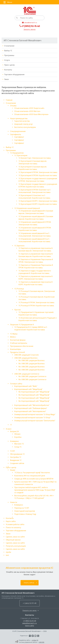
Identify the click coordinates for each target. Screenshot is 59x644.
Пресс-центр (9, 65)
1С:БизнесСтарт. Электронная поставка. (35, 158)
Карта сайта (11, 521)
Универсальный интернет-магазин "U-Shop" (32, 418)
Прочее (17, 310)
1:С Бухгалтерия (21, 155)
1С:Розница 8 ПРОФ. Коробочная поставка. (36, 306)
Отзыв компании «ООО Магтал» (27, 111)
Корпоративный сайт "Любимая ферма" (31, 408)
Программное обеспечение (22, 346)
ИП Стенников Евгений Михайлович (18, 593)
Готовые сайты (16, 384)
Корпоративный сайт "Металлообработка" (32, 405)
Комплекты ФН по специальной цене (30, 476)
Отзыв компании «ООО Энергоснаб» (29, 108)
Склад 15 (18, 447)
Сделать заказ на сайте (15, 537)
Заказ (7, 79)
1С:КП (12, 451)
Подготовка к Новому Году (25, 514)
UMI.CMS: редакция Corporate (26, 355)
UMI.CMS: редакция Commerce (27, 374)
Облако (17, 434)
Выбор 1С (8, 51)
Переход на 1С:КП (22, 508)
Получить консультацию (16, 546)
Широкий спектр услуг (24, 124)
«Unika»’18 (35, 640)
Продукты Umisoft (17, 352)
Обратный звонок (13, 540)
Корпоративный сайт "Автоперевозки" (30, 411)
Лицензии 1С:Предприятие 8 (22, 325)
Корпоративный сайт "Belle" (26, 386)
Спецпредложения (18, 131)
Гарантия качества (22, 121)
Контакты (8, 70)
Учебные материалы (19, 343)
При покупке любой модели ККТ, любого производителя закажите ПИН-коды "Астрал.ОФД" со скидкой (35, 490)
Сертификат (19, 137)
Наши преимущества (19, 118)
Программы (9, 55)
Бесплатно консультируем (25, 127)
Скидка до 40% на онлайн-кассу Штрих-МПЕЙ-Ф (34, 479)
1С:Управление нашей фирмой (27, 208)
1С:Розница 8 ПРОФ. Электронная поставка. (37, 302)
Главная (9, 100)
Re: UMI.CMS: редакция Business (32, 360)
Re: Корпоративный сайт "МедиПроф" (34, 392)
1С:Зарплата (19, 246)
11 (11, 425)
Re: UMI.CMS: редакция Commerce (32, 376)
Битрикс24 (14, 431)
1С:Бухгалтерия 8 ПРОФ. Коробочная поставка (38, 175)
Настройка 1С (16, 457)
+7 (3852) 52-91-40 (30, 621)
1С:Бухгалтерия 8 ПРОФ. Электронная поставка (38, 172)
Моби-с (13, 337)
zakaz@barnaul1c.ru (29, 623)
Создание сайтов (17, 463)
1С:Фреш (14, 334)
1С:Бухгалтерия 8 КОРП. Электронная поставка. (38, 201)
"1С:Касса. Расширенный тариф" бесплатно (32, 473)
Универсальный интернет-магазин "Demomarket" (35, 421)
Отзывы (13, 106)
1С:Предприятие (17, 153)
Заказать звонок (30, 29)
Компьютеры (15, 349)
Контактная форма (18, 340)
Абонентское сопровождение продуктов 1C (29, 568)
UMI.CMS (42, 642)
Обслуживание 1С (17, 454)
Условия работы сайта (15, 524)
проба (8, 552)
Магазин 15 (19, 444)
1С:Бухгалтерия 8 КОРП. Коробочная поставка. (38, 204)
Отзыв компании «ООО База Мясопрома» (31, 114)
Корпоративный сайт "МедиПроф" (28, 389)
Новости (14, 502)
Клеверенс (14, 441)
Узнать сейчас (29, 583)
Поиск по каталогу (13, 527)
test (7, 555)
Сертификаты (16, 134)
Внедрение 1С (16, 460)
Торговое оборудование (14, 74)
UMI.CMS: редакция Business (26, 358)
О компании (9, 46)
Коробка (18, 437)
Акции (13, 470)
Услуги (7, 60)
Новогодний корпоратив (25, 511)
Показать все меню (29, 611)
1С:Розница (19, 289)
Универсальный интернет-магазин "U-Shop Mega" (35, 414)
